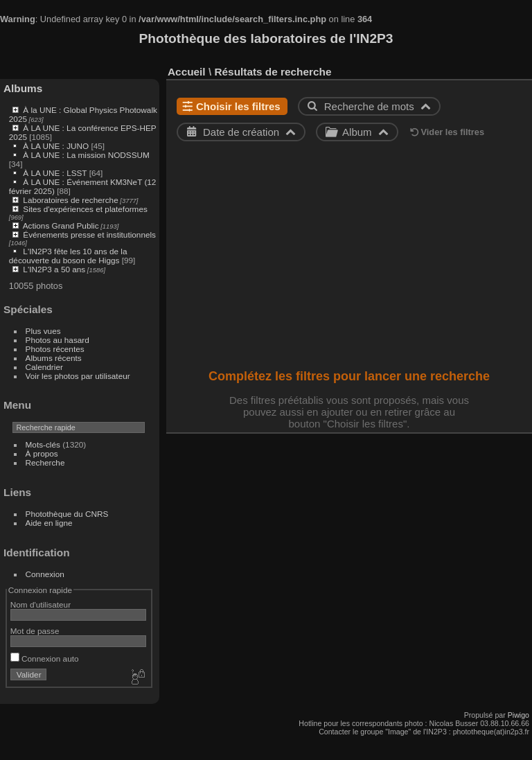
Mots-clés (43, 444)
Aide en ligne (49, 523)
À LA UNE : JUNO (57, 146)
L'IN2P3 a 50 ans (54, 269)
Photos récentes (55, 349)
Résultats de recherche (273, 72)
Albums (23, 88)
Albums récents (54, 358)
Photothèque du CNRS (67, 514)
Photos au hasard (57, 340)
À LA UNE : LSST (55, 173)
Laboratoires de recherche (70, 200)
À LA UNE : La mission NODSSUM (86, 155)
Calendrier (44, 367)
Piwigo (518, 715)
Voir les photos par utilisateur (78, 376)
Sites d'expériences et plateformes (85, 209)
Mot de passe (35, 631)
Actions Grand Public (61, 226)
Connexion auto (45, 659)
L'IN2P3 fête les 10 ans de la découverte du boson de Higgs (68, 256)
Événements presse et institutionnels (89, 235)
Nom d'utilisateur (41, 604)
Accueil (187, 72)
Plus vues (43, 331)
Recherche (45, 462)
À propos (42, 453)
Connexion (45, 574)
